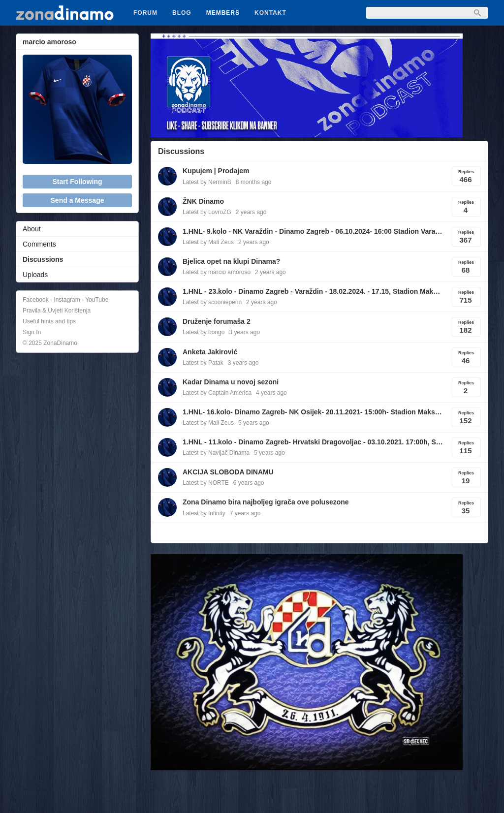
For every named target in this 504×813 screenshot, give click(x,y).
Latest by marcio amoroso (217, 272)
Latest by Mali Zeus (208, 242)
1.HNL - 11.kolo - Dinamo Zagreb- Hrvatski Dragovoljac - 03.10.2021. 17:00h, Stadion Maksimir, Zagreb (313, 442)
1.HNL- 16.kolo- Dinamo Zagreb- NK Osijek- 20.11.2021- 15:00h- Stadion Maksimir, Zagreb (313, 412)
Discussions (43, 259)
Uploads (35, 275)
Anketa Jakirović (210, 352)
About (32, 229)
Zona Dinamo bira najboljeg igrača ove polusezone (266, 502)
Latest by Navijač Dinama (216, 453)
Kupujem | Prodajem (216, 171)
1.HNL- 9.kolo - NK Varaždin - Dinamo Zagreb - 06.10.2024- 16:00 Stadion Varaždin (313, 231)
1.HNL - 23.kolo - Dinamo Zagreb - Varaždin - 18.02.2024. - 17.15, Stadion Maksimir (313, 291)
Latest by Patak (203, 363)
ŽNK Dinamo (203, 201)
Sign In (32, 332)
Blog (182, 13)
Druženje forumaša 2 (217, 321)
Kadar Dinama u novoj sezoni (231, 382)
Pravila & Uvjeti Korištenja (57, 311)
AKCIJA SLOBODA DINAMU (228, 472)
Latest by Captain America (217, 393)
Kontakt (270, 13)
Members (223, 13)
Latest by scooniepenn (212, 302)
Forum (145, 13)
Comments (39, 244)
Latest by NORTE (206, 483)
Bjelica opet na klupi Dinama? (231, 261)
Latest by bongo (204, 332)
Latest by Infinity (204, 513)
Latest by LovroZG (207, 212)
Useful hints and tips (49, 321)
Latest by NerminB (207, 182)
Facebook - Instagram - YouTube (65, 300)
